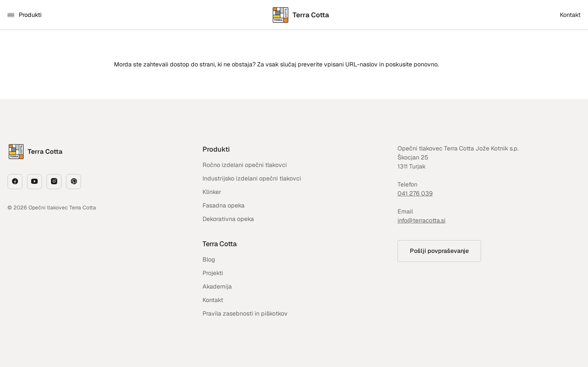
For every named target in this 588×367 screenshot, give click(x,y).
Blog (209, 259)
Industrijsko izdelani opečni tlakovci (252, 178)
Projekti (213, 273)
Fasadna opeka (223, 205)
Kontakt (213, 300)
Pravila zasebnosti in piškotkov (245, 314)
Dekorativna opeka (228, 219)
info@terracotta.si (421, 220)
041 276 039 (415, 193)
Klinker (212, 192)
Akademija (217, 287)
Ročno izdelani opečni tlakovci (245, 165)
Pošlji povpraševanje (439, 251)
